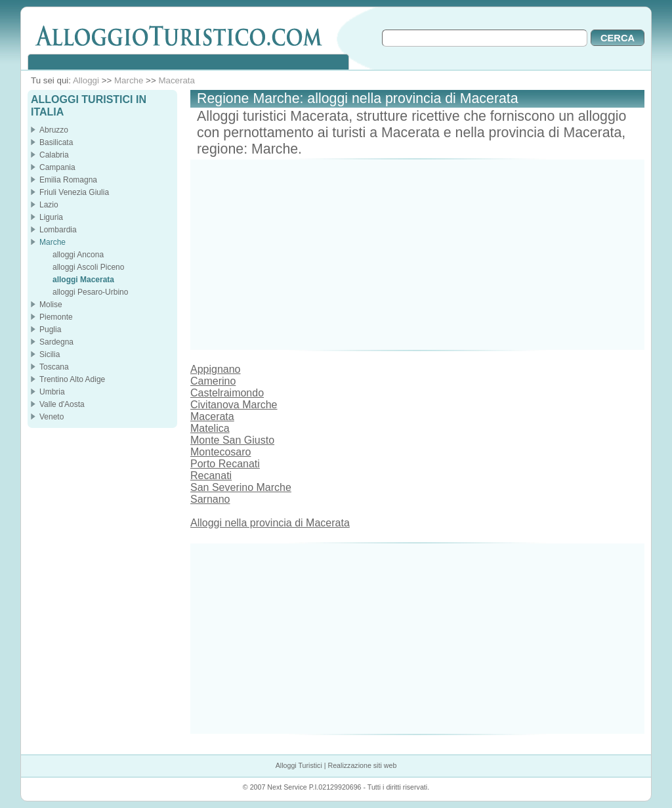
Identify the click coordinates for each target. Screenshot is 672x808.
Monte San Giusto (232, 440)
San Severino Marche (241, 487)
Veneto (52, 417)
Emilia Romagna (68, 180)
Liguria (51, 217)
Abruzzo (54, 130)
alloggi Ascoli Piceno (88, 267)
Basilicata (56, 142)
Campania (57, 167)
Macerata (177, 80)
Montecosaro (221, 452)
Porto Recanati (225, 464)
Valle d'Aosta (62, 404)
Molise (51, 305)
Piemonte (56, 317)
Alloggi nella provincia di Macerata (270, 523)
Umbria (52, 392)
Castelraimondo (227, 393)
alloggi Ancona (78, 255)
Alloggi (86, 80)
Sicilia (50, 354)
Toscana (54, 367)
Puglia (50, 330)
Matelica (210, 428)
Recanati (211, 476)
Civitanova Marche (234, 405)
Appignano (216, 369)
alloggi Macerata (83, 280)
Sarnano (210, 499)
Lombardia (58, 230)
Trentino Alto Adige (72, 379)
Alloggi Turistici (299, 765)
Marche (129, 80)
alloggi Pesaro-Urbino (90, 292)
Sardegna (56, 342)
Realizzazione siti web (362, 765)
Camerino (213, 381)
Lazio (49, 205)
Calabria (54, 155)
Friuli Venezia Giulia (74, 192)
